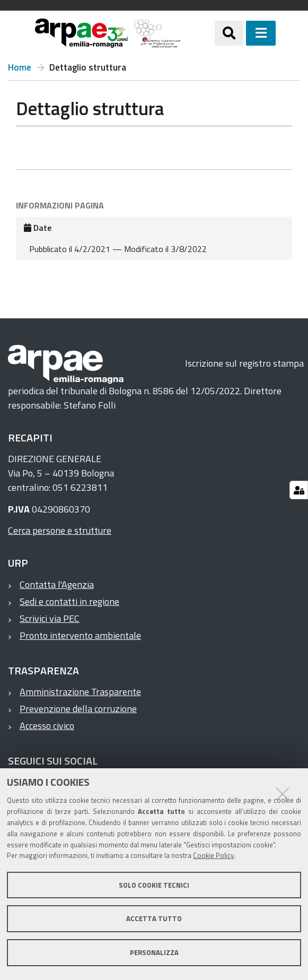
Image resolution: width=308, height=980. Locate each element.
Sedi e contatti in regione (69, 601)
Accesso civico (47, 726)
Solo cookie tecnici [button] (154, 885)
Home (20, 68)
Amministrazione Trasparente (80, 692)
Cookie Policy (213, 855)
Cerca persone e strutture (60, 530)
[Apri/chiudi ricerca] (229, 33)
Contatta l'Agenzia (57, 584)
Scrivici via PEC (50, 618)
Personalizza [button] (154, 952)
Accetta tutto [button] (154, 918)
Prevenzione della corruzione (78, 709)
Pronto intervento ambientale (80, 635)
